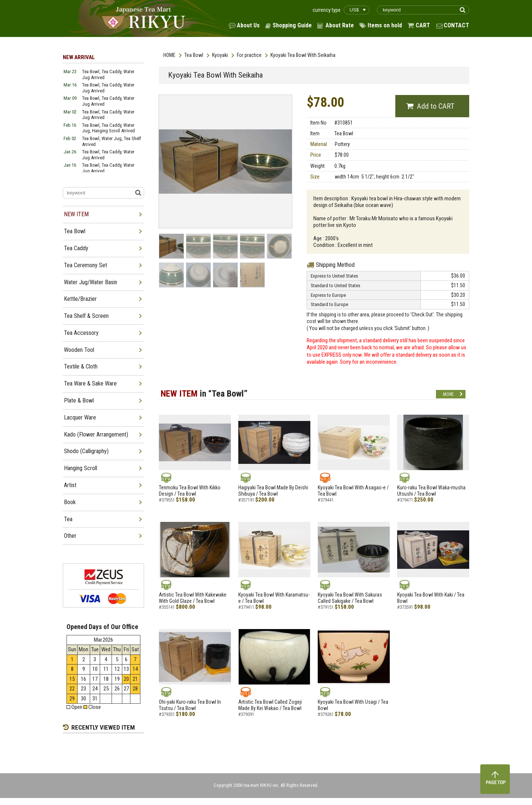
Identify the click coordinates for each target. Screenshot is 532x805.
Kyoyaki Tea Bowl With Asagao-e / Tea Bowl (353, 491)
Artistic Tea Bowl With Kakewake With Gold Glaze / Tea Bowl (193, 598)
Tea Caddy (76, 248)
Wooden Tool (79, 350)
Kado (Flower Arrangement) (96, 434)
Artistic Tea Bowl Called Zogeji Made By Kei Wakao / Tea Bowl (270, 705)
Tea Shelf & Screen (86, 316)
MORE (448, 394)
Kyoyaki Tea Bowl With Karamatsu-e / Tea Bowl (274, 598)
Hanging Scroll (81, 468)
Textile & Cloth (81, 366)
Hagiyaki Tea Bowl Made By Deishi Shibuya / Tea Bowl (273, 491)
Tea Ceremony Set (86, 265)
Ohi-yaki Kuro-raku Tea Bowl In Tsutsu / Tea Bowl (190, 705)
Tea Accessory (81, 333)
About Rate (340, 25)
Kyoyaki (220, 55)
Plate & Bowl (79, 400)
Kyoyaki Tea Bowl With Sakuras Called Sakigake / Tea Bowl (350, 598)
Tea (68, 519)
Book (70, 502)
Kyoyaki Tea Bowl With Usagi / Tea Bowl (353, 705)
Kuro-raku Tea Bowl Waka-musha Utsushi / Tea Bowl (431, 491)
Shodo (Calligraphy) (86, 451)
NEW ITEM (76, 214)
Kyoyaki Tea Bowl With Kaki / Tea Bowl (431, 598)
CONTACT (456, 25)
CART (423, 25)
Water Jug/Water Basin (91, 282)
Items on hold (385, 25)
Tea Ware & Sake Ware (90, 383)
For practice (249, 55)
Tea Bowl (194, 55)
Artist (70, 485)
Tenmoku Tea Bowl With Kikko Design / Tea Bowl (190, 491)
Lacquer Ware (80, 417)
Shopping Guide (292, 25)
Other (70, 536)
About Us (248, 25)
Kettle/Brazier (80, 299)
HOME (169, 55)
